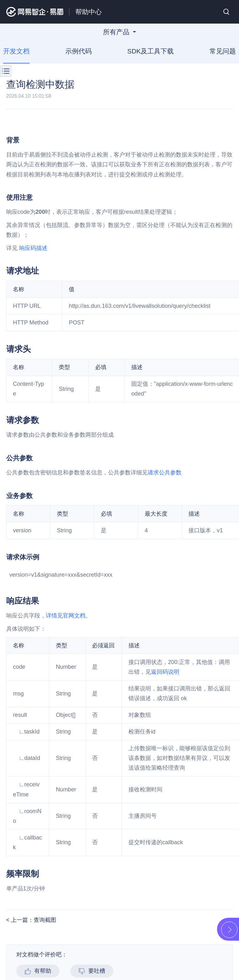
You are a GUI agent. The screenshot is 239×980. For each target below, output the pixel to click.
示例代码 (79, 51)
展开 (229, 930)
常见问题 (223, 51)
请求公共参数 (165, 473)
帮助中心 (89, 12)
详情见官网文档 (66, 616)
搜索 (226, 12)
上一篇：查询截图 (33, 920)
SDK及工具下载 (150, 51)
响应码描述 (33, 248)
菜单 (6, 71)
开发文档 (16, 51)
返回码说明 (165, 672)
